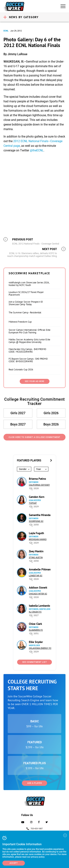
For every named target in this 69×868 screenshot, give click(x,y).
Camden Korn (37, 497)
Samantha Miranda (40, 515)
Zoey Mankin (36, 551)
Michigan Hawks (38, 539)
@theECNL (37, 150)
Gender (23, 469)
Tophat (33, 503)
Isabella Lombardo (39, 606)
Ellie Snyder (36, 642)
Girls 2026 (51, 413)
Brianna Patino (37, 479)
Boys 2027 (18, 424)
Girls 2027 (18, 413)
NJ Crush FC (35, 612)
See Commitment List (35, 662)
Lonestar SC (36, 576)
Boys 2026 (51, 424)
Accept (14, 863)
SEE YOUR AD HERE (35, 381)
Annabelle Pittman (40, 569)
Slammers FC (36, 630)
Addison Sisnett (38, 588)
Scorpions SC (36, 521)
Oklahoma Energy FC (40, 648)
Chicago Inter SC (38, 594)
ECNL (6, 31)
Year (38, 469)
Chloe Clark (35, 624)
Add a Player (34, 783)
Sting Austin (36, 558)
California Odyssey (39, 485)
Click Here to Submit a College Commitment (34, 437)
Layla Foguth (36, 533)
